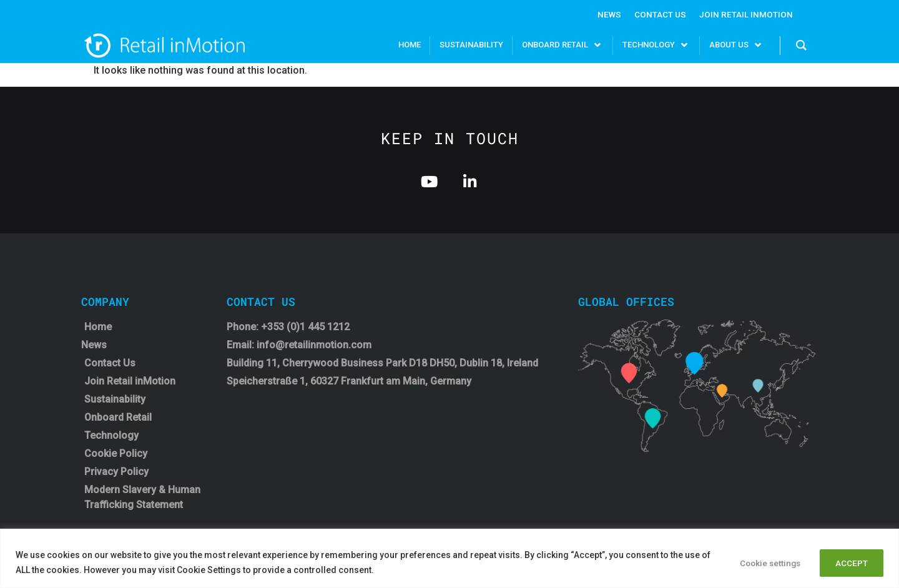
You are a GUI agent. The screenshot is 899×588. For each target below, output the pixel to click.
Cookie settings (760, 562)
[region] (449, 558)
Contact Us (658, 14)
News (607, 14)
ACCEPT (849, 562)
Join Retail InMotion (745, 14)
